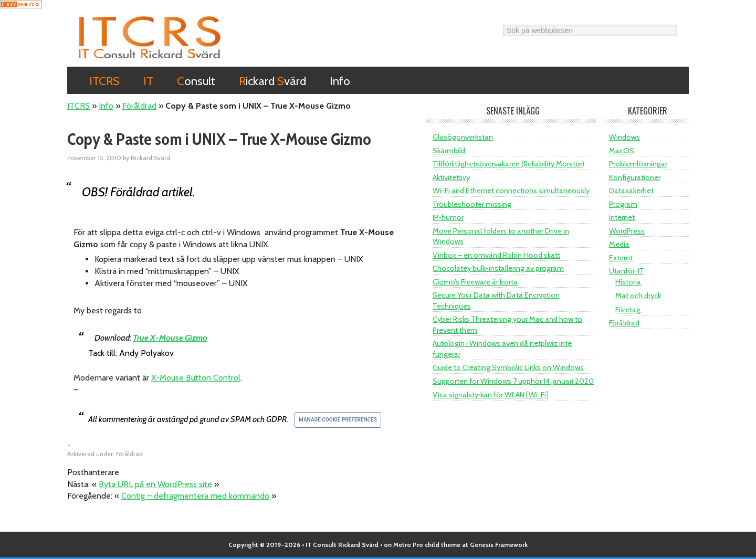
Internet (622, 217)
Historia (628, 282)
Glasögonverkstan (463, 137)
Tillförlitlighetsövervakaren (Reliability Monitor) (508, 164)
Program (623, 204)
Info (106, 106)
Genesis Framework (499, 545)
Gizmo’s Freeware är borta (475, 282)
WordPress (627, 231)
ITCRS (150, 37)
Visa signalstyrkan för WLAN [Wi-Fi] (491, 395)
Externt (621, 258)
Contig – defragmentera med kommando (195, 496)
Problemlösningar (638, 164)
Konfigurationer (635, 177)
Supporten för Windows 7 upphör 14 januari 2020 (513, 381)
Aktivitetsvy (451, 177)
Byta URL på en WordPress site (155, 484)
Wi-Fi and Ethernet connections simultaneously (511, 191)
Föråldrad (139, 106)
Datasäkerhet (631, 191)
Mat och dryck (638, 296)
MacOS (622, 151)
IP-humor (448, 217)
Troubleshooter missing (472, 204)
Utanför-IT (627, 271)
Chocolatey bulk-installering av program (498, 268)
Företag (628, 310)
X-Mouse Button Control (196, 378)
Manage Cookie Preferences (338, 420)
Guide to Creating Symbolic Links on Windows (508, 367)
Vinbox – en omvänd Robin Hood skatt (496, 255)
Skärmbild (449, 151)
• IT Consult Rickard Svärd (340, 545)
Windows (624, 137)
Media (619, 244)
